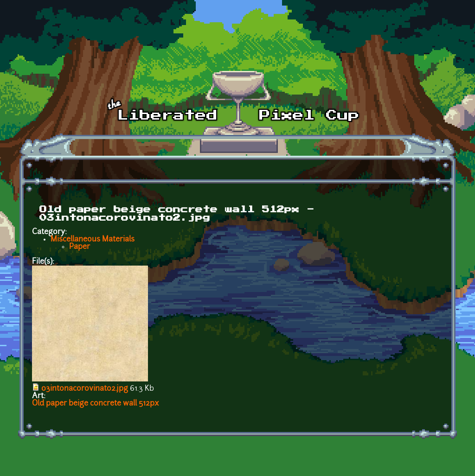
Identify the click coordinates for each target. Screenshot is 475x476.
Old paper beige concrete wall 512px (96, 404)
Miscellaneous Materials (93, 240)
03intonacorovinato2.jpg (85, 389)
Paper (80, 247)
